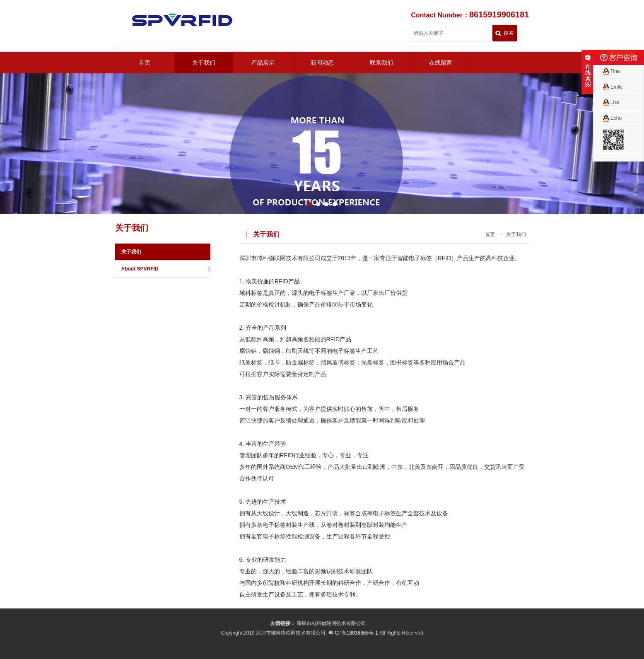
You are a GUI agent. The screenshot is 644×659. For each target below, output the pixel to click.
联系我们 (381, 63)
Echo (613, 118)
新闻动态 (322, 63)
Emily (613, 87)
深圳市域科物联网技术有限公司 (331, 623)
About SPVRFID (140, 269)
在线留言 (441, 63)
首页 (145, 63)
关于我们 (204, 63)
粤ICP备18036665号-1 (353, 633)
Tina (611, 71)
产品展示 (263, 63)
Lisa (611, 102)
